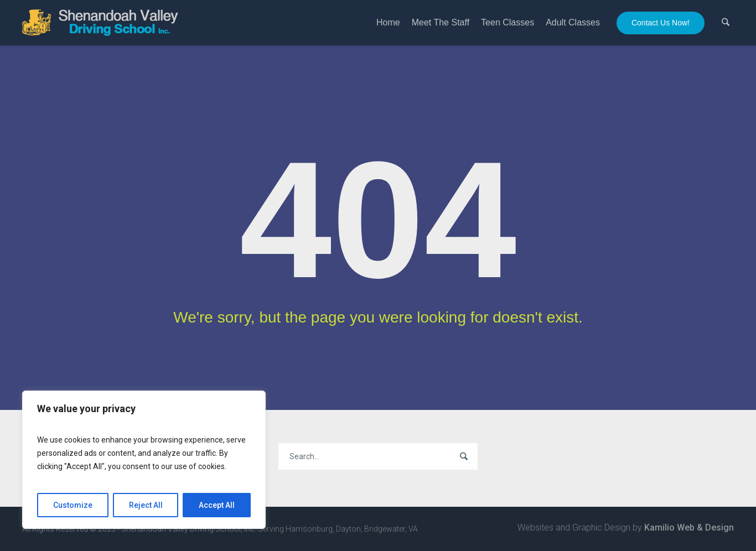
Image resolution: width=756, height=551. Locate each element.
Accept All (217, 505)
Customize (73, 505)
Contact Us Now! (661, 23)
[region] (144, 460)
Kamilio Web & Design (689, 527)
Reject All (146, 505)
